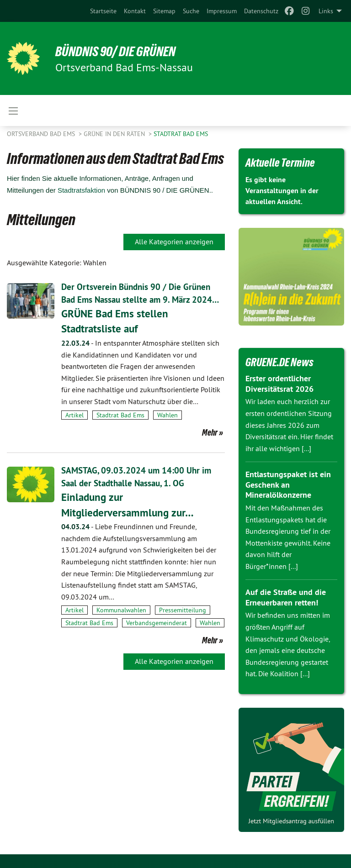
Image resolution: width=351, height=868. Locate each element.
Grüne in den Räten (115, 134)
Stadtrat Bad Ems (181, 134)
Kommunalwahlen (121, 623)
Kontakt (135, 11)
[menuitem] (103, 11)
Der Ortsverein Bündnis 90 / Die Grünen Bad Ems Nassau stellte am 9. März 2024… (138, 300)
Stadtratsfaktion (81, 190)
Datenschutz (261, 11)
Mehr (210, 445)
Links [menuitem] (326, 11)
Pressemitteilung (183, 623)
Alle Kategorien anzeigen (174, 242)
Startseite (103, 11)
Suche (191, 11)
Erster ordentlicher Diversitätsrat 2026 (279, 384)
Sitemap (164, 11)
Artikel (74, 428)
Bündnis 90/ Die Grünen (120, 51)
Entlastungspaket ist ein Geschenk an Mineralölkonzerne (288, 484)
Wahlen (168, 428)
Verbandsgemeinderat (157, 635)
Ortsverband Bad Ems (42, 134)
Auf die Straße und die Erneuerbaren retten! (286, 597)
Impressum (222, 11)
